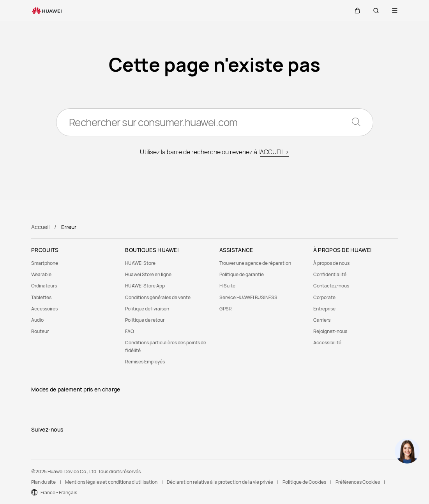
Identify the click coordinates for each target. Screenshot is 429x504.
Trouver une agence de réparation (255, 263)
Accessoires (44, 309)
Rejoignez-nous (330, 331)
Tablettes (41, 297)
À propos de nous (331, 263)
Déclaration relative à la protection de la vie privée (220, 482)
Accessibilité (327, 343)
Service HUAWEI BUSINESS (248, 297)
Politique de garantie (242, 274)
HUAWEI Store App (145, 286)
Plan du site (43, 482)
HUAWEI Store (140, 263)
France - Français (59, 493)
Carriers (322, 320)
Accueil (40, 227)
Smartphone (45, 263)
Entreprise (324, 309)
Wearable (41, 274)
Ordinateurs (44, 286)
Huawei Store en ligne (148, 274)
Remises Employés (145, 362)
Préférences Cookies (358, 482)
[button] (357, 11)
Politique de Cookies (304, 482)
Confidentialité (330, 274)
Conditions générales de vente (158, 297)
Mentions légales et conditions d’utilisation (111, 482)
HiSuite (227, 286)
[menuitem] (73, 263)
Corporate (324, 297)
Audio (37, 320)
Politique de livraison (147, 309)
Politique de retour (145, 320)
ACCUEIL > (275, 152)
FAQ (130, 331)
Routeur (40, 331)
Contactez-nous (331, 286)
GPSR (226, 309)
